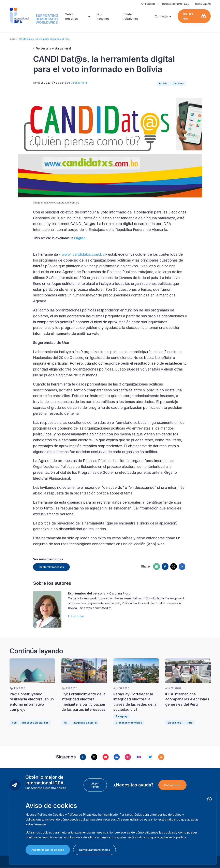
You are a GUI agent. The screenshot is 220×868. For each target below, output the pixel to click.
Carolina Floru (79, 83)
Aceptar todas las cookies (48, 850)
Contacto (161, 16)
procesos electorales (35, 723)
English (80, 238)
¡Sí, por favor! (95, 785)
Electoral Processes (51, 567)
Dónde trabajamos (130, 16)
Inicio (12, 39)
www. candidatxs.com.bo (83, 254)
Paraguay (121, 716)
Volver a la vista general (54, 48)
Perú (190, 723)
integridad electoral (85, 723)
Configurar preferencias (94, 850)
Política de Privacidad (83, 815)
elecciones (174, 723)
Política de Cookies (51, 815)
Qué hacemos (103, 16)
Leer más (78, 616)
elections (178, 83)
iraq (14, 723)
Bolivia (163, 83)
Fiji (65, 723)
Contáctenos (172, 785)
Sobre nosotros (72, 16)
